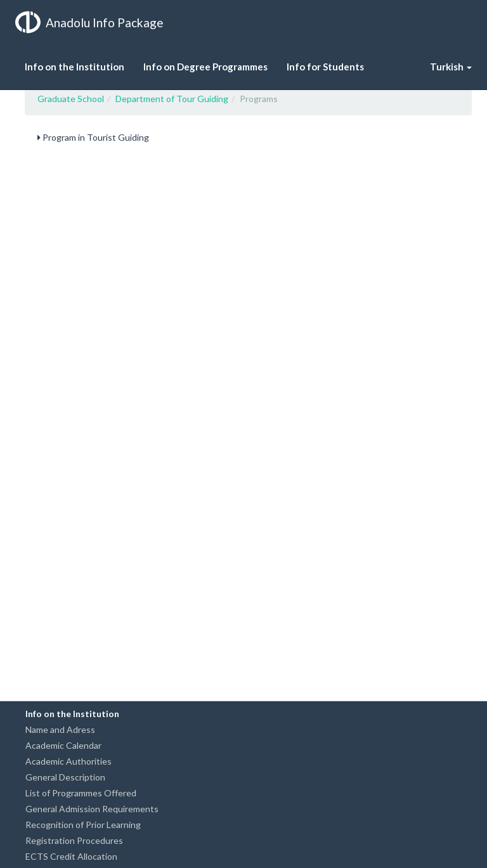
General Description (65, 777)
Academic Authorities (68, 761)
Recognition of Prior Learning (83, 825)
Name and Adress (60, 729)
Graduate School (71, 99)
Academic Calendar (63, 745)
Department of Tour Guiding (172, 99)
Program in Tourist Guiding (93, 137)
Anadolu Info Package (89, 22)
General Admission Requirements (92, 809)
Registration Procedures (74, 840)
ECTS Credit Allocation (71, 856)
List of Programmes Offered (81, 793)
